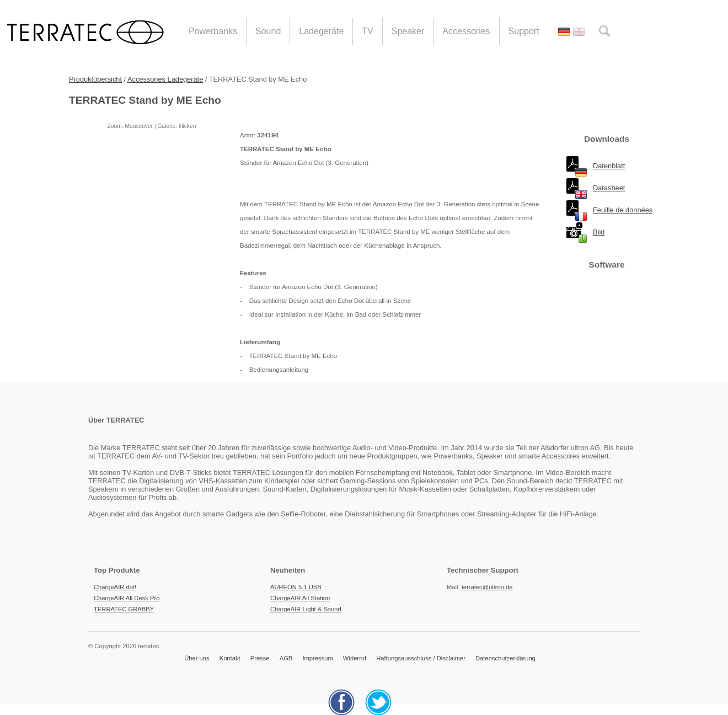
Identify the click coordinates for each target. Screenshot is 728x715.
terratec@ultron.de (487, 587)
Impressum (317, 658)
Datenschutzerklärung (505, 658)
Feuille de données (623, 210)
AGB (286, 658)
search (604, 31)
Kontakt (230, 658)
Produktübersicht (95, 79)
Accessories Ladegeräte (165, 79)
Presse (260, 658)
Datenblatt (609, 166)
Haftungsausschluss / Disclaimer (421, 658)
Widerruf (355, 658)
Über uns (197, 658)
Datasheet (609, 188)
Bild (599, 232)
